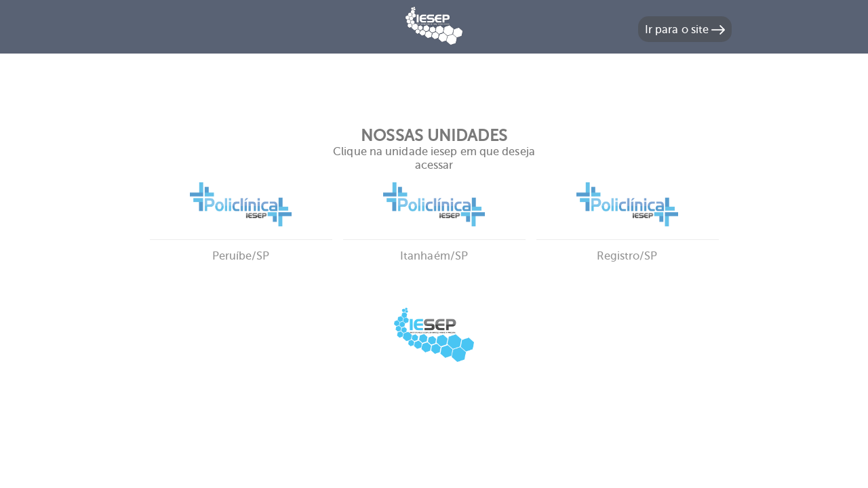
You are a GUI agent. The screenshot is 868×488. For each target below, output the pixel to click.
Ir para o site (685, 29)
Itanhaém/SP (434, 239)
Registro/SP (628, 239)
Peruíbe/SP (241, 239)
